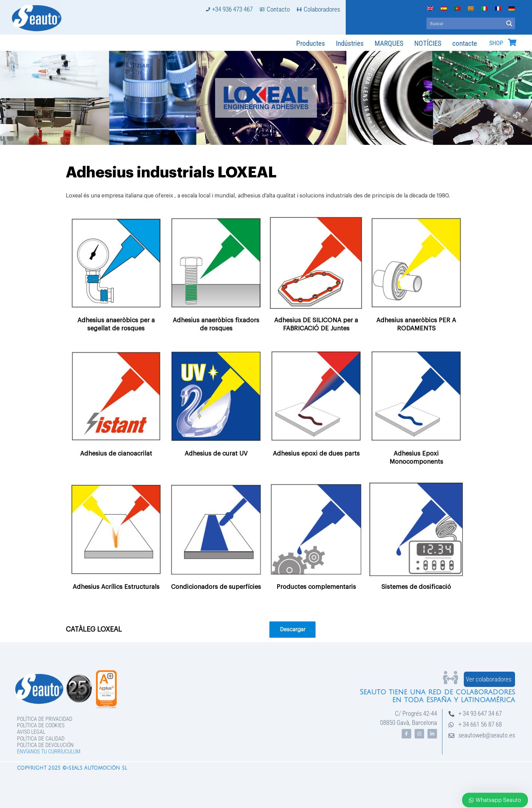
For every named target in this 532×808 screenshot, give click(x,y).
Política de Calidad (41, 739)
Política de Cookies (41, 725)
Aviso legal (31, 732)
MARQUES (389, 43)
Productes (311, 43)
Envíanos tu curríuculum (49, 752)
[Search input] (465, 23)
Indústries (350, 43)
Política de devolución (45, 745)
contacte (465, 43)
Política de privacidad (45, 719)
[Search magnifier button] (509, 23)
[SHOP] (512, 42)
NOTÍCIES (428, 43)
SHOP (496, 43)
